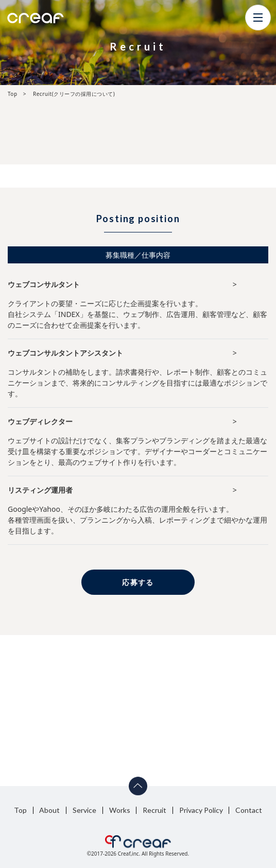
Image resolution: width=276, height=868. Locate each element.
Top (20, 810)
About (49, 810)
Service (84, 810)
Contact (249, 810)
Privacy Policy (201, 810)
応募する (138, 582)
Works (120, 810)
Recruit (154, 810)
